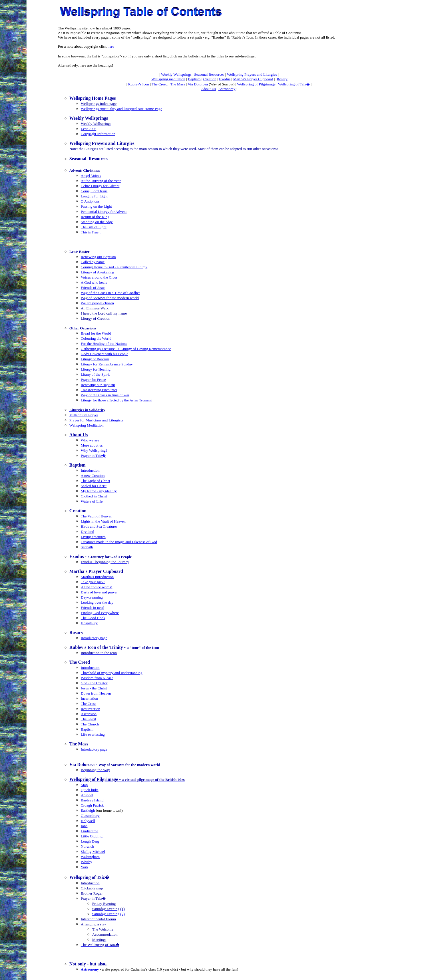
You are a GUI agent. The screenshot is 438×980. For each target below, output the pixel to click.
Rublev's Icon (139, 84)
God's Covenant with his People (105, 354)
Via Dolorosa (198, 84)
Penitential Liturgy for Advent (104, 212)
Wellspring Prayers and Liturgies (252, 74)
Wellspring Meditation (87, 425)
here (111, 46)
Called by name (93, 262)
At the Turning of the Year (101, 181)
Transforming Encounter (99, 390)
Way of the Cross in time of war (105, 395)
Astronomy (227, 89)
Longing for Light (94, 196)
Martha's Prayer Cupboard (253, 79)
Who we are (90, 440)
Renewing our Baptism (98, 257)
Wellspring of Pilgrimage (256, 84)
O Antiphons (90, 201)
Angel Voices (91, 176)
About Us (208, 89)
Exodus (225, 79)
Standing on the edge (97, 222)
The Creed (160, 84)
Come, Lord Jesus (94, 191)
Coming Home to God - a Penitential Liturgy (114, 267)
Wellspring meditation (168, 79)
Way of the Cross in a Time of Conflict (110, 293)
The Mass (178, 84)
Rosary (282, 79)
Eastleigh (88, 810)
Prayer (86, 380)
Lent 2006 (89, 129)
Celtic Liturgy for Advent (100, 186)
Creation (210, 79)
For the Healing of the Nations (104, 344)
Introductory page (94, 638)
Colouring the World (96, 338)
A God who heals (94, 282)
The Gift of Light (94, 227)
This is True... (91, 232)
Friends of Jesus (93, 288)
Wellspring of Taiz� (294, 84)
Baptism (194, 79)
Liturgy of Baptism (95, 359)
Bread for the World (96, 333)
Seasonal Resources (209, 74)
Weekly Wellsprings (176, 74)
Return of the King (95, 217)
